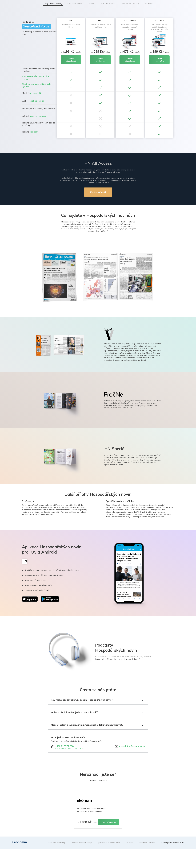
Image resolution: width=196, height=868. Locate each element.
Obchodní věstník (107, 4)
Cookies (129, 843)
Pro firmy (149, 4)
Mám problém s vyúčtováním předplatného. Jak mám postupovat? (87, 725)
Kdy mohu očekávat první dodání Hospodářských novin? (82, 700)
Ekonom (91, 4)
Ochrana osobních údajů (81, 843)
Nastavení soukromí (147, 843)
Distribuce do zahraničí (130, 4)
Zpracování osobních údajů (109, 843)
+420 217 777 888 (64, 746)
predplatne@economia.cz (132, 746)
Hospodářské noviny (53, 4)
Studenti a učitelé (75, 4)
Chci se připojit (98, 192)
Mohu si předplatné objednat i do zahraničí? (75, 712)
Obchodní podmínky (57, 843)
